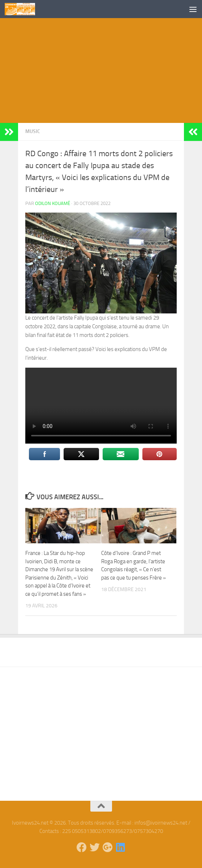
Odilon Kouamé (53, 203)
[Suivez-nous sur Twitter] (95, 847)
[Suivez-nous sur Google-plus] (108, 847)
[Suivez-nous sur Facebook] (82, 847)
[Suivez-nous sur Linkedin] (121, 847)
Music (33, 131)
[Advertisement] (101, 72)
